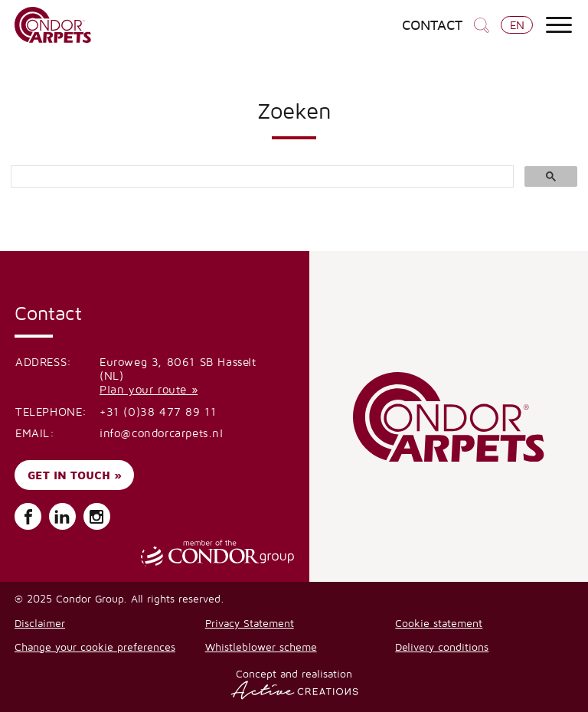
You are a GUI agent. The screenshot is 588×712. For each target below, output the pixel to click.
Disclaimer (40, 623)
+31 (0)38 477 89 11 (158, 412)
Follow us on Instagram (96, 517)
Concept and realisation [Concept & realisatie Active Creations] (294, 683)
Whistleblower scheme (261, 647)
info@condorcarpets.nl (162, 433)
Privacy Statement (250, 623)
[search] (261, 177)
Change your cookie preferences (95, 647)
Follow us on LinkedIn (62, 517)
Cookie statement (439, 623)
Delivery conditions (442, 647)
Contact (432, 25)
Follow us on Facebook (28, 517)
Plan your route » (149, 389)
